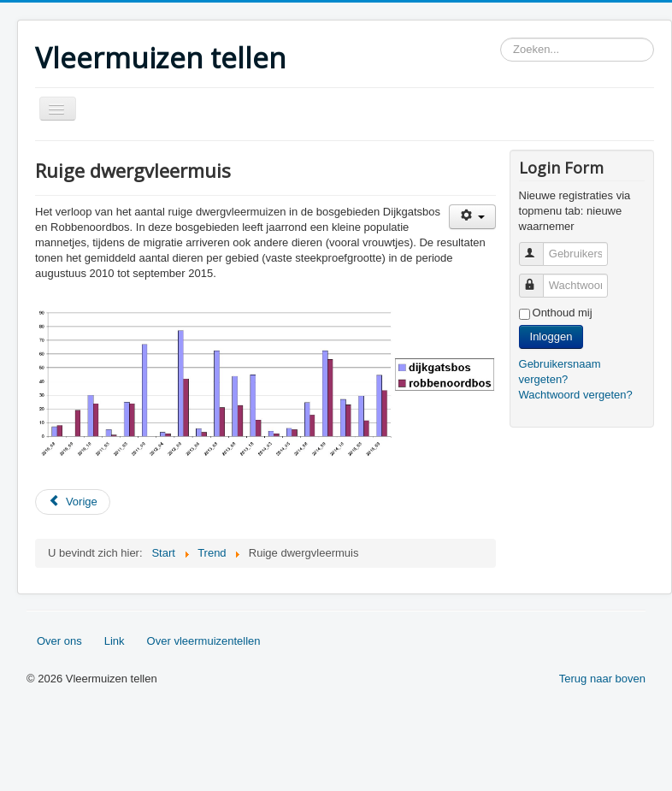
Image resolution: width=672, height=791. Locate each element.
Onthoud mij (563, 313)
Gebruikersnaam (539, 247)
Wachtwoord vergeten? (576, 395)
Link (115, 641)
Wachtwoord (539, 278)
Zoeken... (501, 38)
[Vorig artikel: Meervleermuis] (73, 502)
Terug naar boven (602, 679)
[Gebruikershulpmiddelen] (472, 217)
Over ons (59, 641)
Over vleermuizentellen (204, 641)
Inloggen (551, 336)
